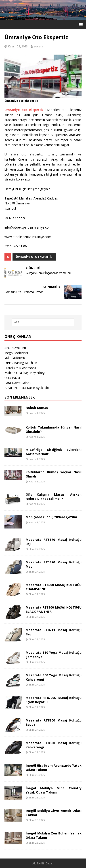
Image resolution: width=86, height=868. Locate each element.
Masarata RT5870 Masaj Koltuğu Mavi (54, 564)
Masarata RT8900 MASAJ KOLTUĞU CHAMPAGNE (54, 587)
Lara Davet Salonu (18, 383)
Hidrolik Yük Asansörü (20, 368)
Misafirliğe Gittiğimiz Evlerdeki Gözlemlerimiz (54, 452)
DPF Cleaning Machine (21, 363)
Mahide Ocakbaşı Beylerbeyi (25, 373)
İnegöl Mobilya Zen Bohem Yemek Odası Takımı (54, 835)
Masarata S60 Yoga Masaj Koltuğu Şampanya (54, 655)
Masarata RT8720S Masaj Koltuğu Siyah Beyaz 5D (54, 700)
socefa (38, 46)
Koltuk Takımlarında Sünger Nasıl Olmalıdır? (54, 429)
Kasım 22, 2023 (18, 46)
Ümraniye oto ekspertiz (24, 110)
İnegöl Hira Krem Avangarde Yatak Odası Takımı (54, 767)
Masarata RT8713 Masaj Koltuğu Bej (54, 632)
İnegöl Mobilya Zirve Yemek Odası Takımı (54, 813)
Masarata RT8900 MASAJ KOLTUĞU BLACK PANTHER (54, 609)
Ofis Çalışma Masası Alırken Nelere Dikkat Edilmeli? (54, 496)
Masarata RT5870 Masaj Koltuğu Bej (54, 542)
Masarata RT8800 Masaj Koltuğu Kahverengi (54, 745)
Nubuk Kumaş (37, 408)
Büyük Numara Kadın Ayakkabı (27, 388)
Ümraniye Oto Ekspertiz (34, 257)
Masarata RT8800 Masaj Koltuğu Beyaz (54, 722)
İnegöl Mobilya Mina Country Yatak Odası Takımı (54, 790)
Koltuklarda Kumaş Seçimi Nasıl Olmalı (54, 474)
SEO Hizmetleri (15, 348)
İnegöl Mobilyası (16, 353)
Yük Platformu (15, 358)
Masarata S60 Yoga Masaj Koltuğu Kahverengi (54, 677)
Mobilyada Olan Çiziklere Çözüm (51, 517)
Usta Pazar (12, 378)
